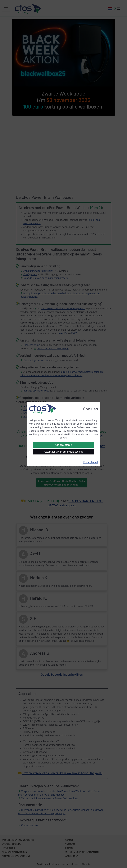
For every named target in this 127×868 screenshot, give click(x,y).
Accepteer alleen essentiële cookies (63, 452)
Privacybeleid (91, 462)
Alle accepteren (63, 445)
